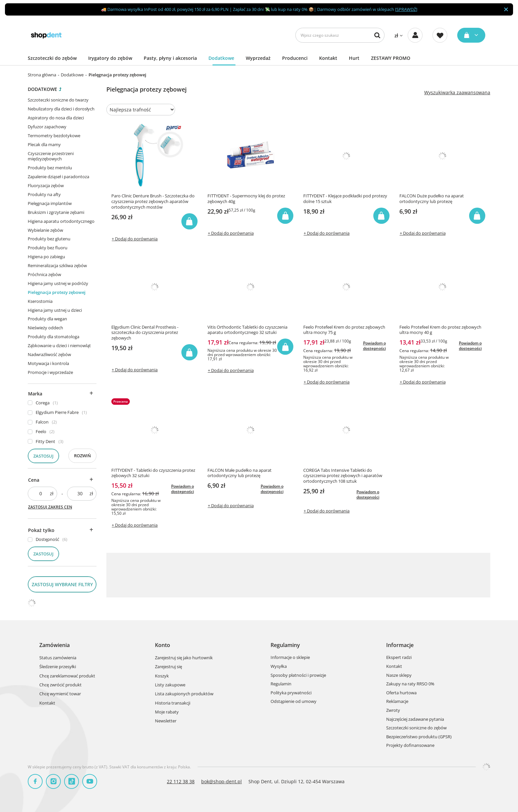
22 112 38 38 (181, 781)
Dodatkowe (221, 58)
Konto (163, 645)
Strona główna (42, 75)
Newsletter (166, 721)
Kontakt (328, 58)
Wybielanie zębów (45, 230)
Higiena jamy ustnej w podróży (58, 283)
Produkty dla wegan (47, 319)
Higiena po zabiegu (46, 257)
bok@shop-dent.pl (222, 781)
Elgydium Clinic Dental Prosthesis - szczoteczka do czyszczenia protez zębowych (145, 333)
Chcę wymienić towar (60, 694)
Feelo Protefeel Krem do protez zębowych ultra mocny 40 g (440, 330)
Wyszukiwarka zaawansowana (457, 93)
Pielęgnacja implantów (50, 203)
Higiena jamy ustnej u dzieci (55, 310)
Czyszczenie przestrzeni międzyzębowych (51, 156)
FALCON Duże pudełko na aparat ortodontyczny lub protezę (432, 199)
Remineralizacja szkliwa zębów (57, 265)
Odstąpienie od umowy (294, 702)
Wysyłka (279, 667)
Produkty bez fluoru (48, 248)
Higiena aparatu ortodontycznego (61, 221)
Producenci (295, 58)
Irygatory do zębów (110, 58)
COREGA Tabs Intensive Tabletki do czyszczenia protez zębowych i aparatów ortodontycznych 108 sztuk (343, 476)
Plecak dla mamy (44, 144)
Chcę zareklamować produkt (67, 676)
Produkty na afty (44, 194)
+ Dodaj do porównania (135, 239)
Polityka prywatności (291, 693)
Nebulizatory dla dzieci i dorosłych (61, 109)
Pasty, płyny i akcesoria (170, 58)
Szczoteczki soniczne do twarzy (58, 100)
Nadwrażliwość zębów (49, 354)
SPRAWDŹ (406, 9)
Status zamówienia (58, 658)
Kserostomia (40, 301)
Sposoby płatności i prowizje (298, 675)
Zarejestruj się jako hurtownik (184, 658)
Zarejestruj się (168, 667)
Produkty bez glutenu (49, 239)
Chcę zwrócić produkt (60, 685)
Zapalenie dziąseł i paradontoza (58, 177)
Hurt (354, 58)
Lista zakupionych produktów (184, 694)
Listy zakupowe (170, 685)
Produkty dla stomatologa (54, 337)
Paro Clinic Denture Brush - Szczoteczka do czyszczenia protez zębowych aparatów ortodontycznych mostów (153, 202)
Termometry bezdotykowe (54, 136)
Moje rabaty (167, 712)
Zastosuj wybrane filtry (62, 584)
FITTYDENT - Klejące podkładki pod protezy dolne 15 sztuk (345, 199)
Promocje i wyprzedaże (50, 372)
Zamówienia (55, 645)
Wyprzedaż (258, 58)
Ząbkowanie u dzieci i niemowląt (59, 345)
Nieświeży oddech (45, 328)
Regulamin (281, 684)
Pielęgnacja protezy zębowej (57, 292)
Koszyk (162, 676)
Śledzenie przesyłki (58, 667)
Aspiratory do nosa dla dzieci (56, 118)
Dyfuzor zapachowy (47, 127)
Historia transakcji (173, 703)
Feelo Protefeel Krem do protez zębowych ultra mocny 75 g (344, 330)
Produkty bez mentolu (50, 168)
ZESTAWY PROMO (391, 58)
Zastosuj (43, 456)
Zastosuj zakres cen (50, 507)
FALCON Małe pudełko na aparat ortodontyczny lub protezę (240, 473)
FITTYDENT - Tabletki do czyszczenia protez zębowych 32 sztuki (153, 473)
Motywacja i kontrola (48, 363)
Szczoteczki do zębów (52, 58)
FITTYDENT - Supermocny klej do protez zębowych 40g (246, 199)
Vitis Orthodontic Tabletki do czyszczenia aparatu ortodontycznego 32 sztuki (247, 330)
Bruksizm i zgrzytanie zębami (56, 212)
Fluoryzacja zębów (46, 185)
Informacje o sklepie (290, 658)
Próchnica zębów (44, 274)
